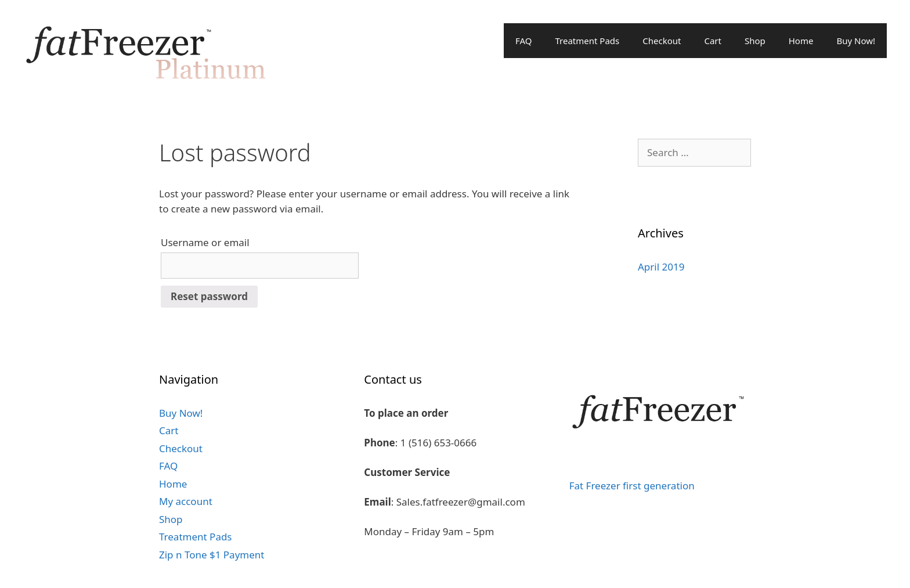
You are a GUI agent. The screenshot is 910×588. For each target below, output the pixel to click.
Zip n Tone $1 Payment (212, 555)
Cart (713, 41)
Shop (755, 41)
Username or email (205, 242)
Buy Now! (856, 41)
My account (186, 501)
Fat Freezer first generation (632, 486)
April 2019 (661, 267)
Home (801, 41)
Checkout (662, 41)
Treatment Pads (587, 41)
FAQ (524, 41)
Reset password (209, 296)
